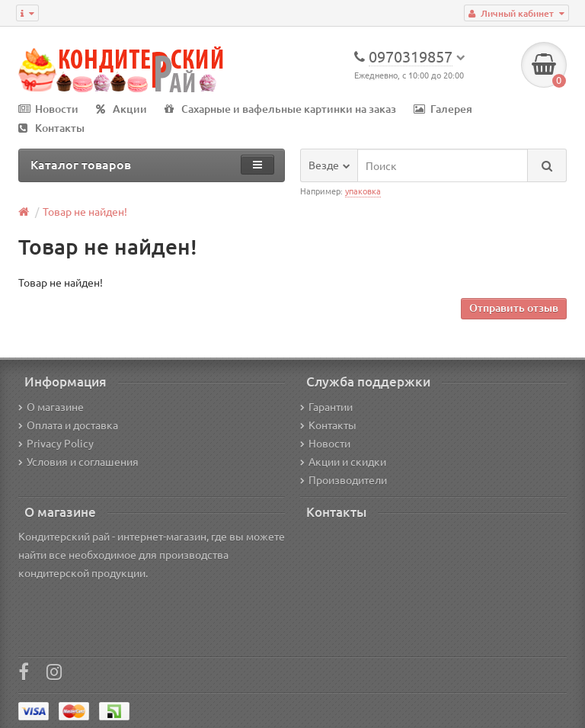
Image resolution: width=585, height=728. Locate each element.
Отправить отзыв (514, 308)
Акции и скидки (343, 461)
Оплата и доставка (68, 425)
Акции (121, 109)
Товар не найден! (85, 211)
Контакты (51, 128)
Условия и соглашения (78, 461)
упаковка (363, 191)
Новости (48, 109)
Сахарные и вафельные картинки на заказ (280, 109)
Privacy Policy (56, 443)
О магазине (51, 406)
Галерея (443, 109)
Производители (344, 479)
